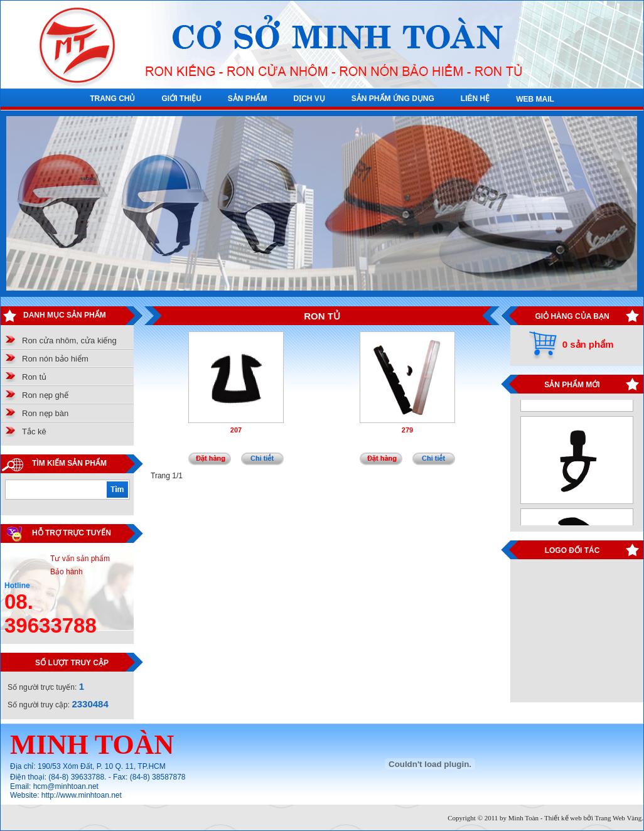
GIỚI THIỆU (181, 99)
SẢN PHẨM (248, 99)
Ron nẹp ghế (45, 395)
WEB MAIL (535, 99)
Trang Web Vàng (619, 818)
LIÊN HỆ (475, 99)
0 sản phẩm (588, 344)
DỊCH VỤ (309, 99)
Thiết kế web (563, 818)
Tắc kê (34, 432)
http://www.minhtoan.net (82, 795)
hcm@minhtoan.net (66, 786)
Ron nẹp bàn (45, 413)
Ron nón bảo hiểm (55, 359)
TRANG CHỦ (112, 99)
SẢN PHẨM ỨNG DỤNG (393, 99)
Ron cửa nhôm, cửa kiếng (69, 340)
